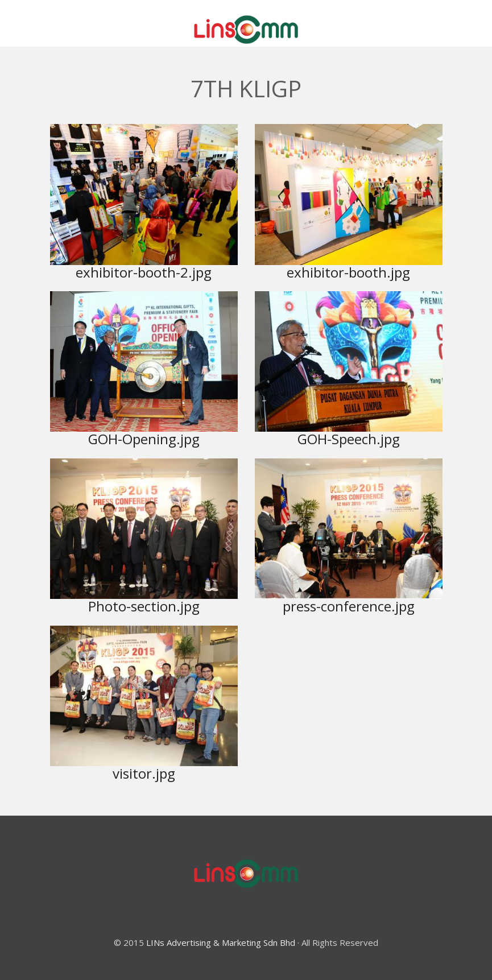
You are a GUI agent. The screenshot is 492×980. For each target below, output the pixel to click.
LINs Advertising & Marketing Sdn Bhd (221, 942)
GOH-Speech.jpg (349, 439)
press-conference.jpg (349, 606)
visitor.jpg (144, 773)
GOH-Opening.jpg (144, 439)
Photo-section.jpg (144, 606)
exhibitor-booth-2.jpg (144, 272)
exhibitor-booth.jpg (348, 272)
